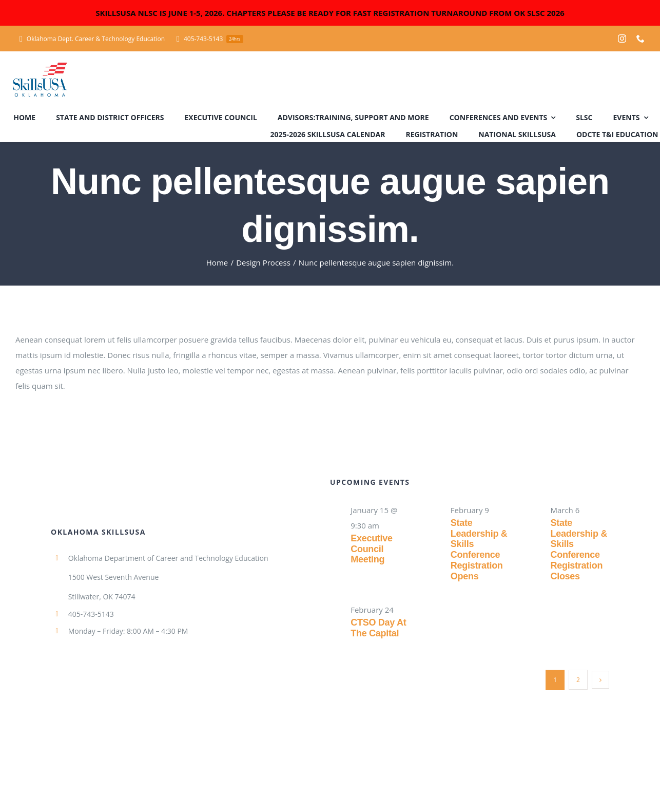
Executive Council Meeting (372, 549)
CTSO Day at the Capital (378, 628)
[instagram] (622, 39)
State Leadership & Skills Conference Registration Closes (579, 549)
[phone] (640, 39)
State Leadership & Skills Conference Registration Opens (479, 549)
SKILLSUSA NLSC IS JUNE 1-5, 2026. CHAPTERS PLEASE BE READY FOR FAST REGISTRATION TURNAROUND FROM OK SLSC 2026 (330, 13)
